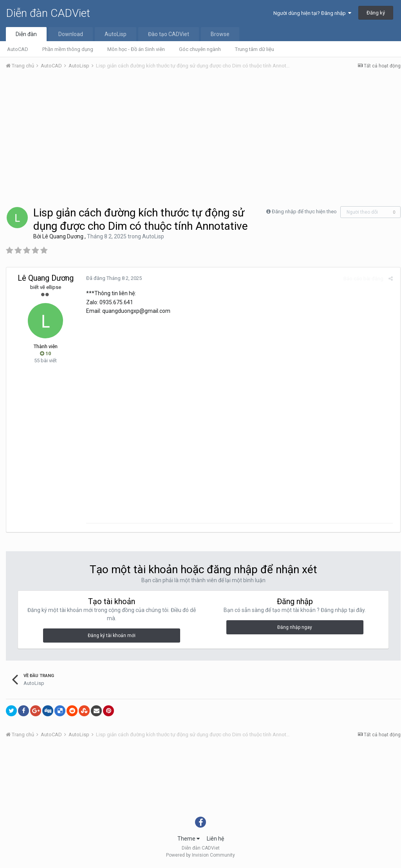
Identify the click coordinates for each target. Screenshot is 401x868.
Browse (220, 34)
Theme (189, 840)
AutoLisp (116, 34)
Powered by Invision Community (200, 857)
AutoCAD (18, 49)
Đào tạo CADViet (169, 34)
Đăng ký (376, 13)
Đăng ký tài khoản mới (112, 637)
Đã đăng (112, 278)
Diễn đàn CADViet (48, 13)
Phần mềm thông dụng (68, 49)
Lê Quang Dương (63, 236)
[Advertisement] (203, 134)
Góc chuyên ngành (200, 49)
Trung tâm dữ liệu (255, 49)
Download (71, 34)
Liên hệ (215, 840)
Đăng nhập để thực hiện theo (304, 212)
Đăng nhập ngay (295, 629)
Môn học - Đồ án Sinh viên (136, 49)
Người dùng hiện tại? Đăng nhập (312, 13)
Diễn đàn (26, 34)
